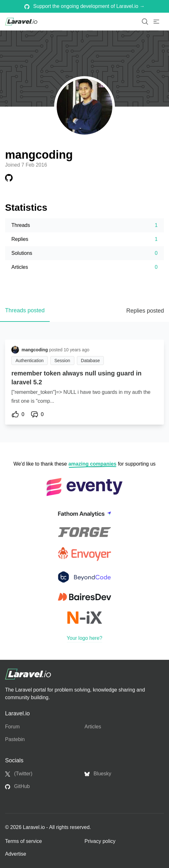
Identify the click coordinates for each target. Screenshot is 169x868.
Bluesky (98, 774)
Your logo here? (84, 638)
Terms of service (23, 841)
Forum (12, 727)
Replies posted (145, 311)
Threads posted (25, 310)
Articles (93, 727)
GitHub (17, 786)
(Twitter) (19, 774)
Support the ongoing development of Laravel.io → (85, 6)
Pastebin (15, 739)
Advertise (16, 854)
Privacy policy (100, 841)
